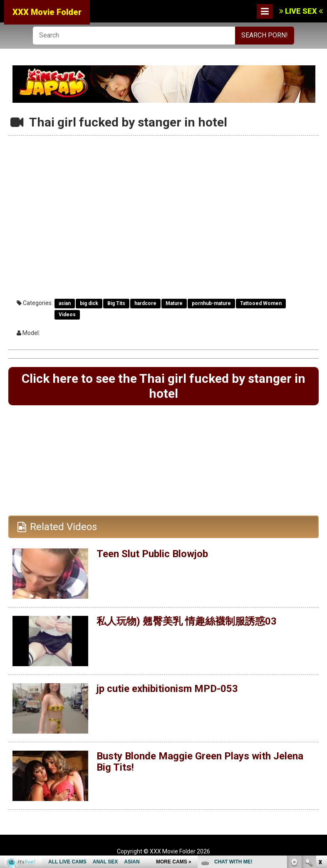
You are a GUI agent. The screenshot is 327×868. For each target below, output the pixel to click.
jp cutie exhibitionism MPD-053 (167, 689)
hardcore (145, 303)
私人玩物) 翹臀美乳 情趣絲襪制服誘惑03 (187, 621)
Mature (174, 303)
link (320, 738)
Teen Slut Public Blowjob (152, 554)
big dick (89, 303)
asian (65, 303)
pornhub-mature (211, 303)
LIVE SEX (301, 11)
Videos (67, 315)
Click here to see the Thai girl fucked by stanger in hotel (163, 386)
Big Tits (116, 303)
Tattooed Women (261, 303)
